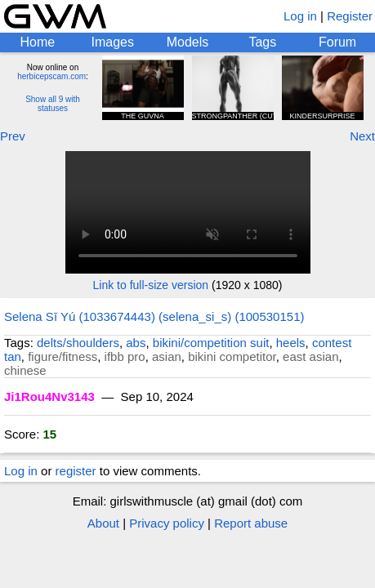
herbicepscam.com (51, 76)
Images (112, 42)
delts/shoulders (78, 343)
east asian (310, 356)
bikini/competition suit (211, 343)
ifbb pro (125, 356)
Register (350, 16)
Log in (300, 16)
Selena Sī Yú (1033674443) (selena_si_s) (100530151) (154, 316)
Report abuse (251, 523)
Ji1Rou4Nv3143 (49, 396)
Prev (13, 136)
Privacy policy (167, 523)
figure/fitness (62, 356)
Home (38, 42)
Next (362, 136)
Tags (262, 42)
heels (291, 343)
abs (136, 343)
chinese (25, 370)
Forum (337, 42)
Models (188, 42)
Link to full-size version (151, 285)
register (76, 471)
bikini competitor (232, 356)
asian (167, 356)
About (103, 523)
